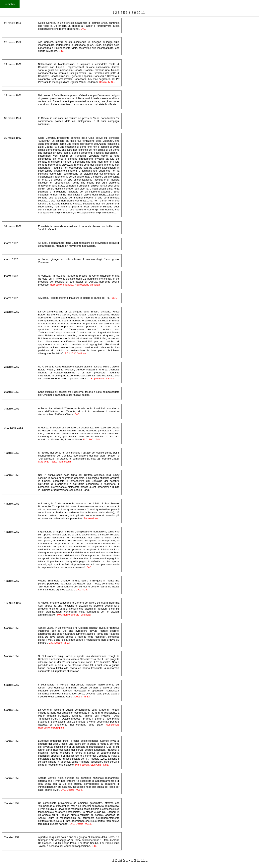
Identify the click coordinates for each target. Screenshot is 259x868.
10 (139, 13)
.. (147, 13)
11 (143, 13)
